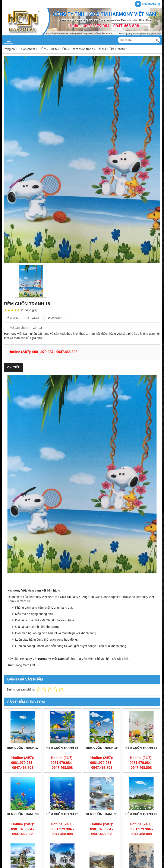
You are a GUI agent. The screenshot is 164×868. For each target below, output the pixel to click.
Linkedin (55, 318)
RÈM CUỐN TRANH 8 (62, 848)
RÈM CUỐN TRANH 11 (102, 814)
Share (13, 318)
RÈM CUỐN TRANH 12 (62, 814)
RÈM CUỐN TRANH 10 (141, 814)
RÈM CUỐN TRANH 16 (62, 748)
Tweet (33, 318)
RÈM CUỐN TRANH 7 (102, 848)
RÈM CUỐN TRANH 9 (23, 848)
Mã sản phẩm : (20, 328)
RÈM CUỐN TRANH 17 (23, 748)
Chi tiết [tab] (13, 367)
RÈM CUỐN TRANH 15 (102, 748)
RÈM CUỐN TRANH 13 (23, 814)
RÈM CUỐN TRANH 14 (141, 748)
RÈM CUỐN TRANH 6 (141, 848)
